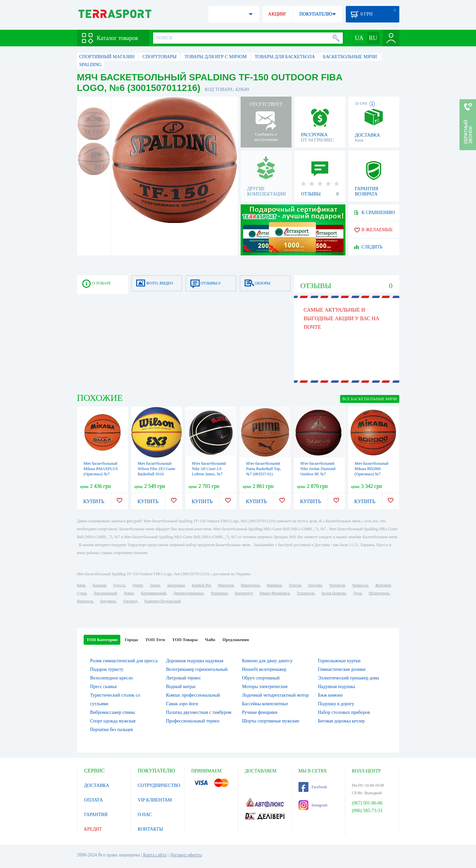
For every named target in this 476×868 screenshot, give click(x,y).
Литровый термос (183, 678)
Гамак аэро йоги (182, 704)
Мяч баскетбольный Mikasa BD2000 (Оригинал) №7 (372, 469)
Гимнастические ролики (342, 669)
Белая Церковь (334, 593)
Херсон (295, 585)
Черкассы (360, 585)
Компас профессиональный (193, 695)
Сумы (82, 593)
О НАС (145, 815)
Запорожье (176, 585)
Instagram (313, 805)
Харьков (99, 585)
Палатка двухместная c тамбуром (199, 712)
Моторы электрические (265, 687)
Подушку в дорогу (336, 704)
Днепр (138, 585)
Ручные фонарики (260, 712)
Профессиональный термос (193, 721)
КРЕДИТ (93, 829)
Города (131, 640)
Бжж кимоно (331, 695)
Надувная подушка (337, 687)
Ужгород (130, 601)
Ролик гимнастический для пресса (124, 661)
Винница (274, 585)
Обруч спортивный (261, 678)
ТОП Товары (185, 640)
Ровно (129, 593)
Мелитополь (379, 593)
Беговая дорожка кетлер (341, 721)
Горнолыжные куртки (339, 661)
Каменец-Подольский (163, 601)
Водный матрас (181, 687)
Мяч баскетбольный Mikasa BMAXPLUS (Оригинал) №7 (101, 469)
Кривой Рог (201, 585)
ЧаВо (210, 640)
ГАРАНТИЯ (96, 815)
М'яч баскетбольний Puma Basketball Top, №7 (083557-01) (264, 469)
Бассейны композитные (265, 704)
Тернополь (305, 593)
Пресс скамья (103, 687)
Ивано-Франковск (275, 593)
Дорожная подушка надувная (195, 661)
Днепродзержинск (189, 593)
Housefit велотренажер (264, 669)
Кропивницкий (153, 593)
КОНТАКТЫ (151, 829)
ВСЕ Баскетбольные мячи (370, 399)
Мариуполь (250, 585)
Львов (155, 585)
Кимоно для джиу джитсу (267, 661)
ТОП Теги (155, 640)
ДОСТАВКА (97, 785)
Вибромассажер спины (113, 712)
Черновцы (219, 593)
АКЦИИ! (277, 14)
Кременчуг (244, 593)
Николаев (226, 585)
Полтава (315, 585)
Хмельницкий (105, 593)
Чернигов (337, 585)
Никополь (85, 601)
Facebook (313, 787)
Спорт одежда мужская (113, 721)
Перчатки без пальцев (112, 730)
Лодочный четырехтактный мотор (275, 695)
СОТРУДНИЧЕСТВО (159, 785)
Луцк (357, 593)
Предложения (236, 640)
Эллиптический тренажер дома (349, 678)
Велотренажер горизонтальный (197, 669)
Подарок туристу (107, 669)
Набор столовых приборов (344, 712)
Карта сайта (155, 855)
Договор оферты (186, 855)
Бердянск (108, 601)
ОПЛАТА (94, 800)
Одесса (119, 585)
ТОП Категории (102, 640)
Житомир (383, 585)
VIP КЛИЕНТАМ (155, 800)
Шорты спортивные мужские (271, 721)
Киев (81, 585)
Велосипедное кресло (112, 678)
